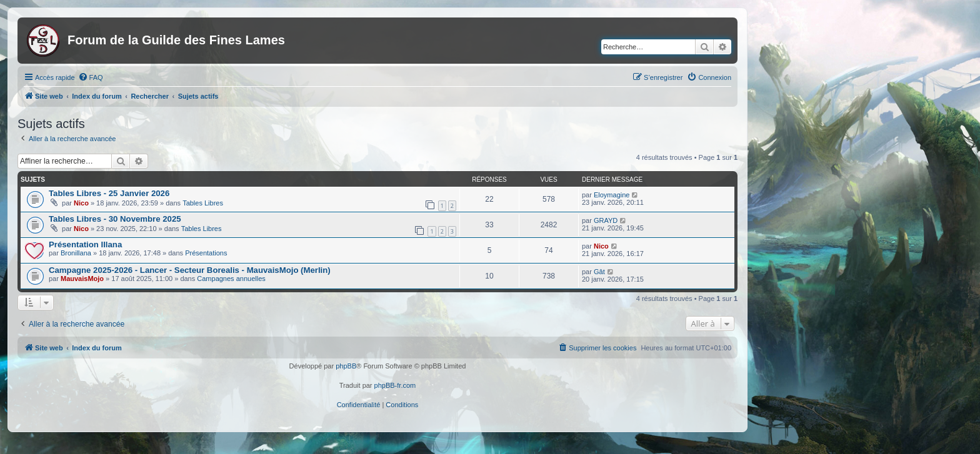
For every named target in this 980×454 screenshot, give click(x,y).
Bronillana (76, 253)
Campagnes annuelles (231, 279)
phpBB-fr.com (395, 385)
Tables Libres (203, 203)
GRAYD (606, 220)
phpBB (346, 366)
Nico (81, 203)
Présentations (206, 253)
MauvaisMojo (82, 279)
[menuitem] (91, 77)
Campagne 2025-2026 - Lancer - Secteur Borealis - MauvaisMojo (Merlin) (190, 270)
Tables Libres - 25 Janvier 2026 (109, 193)
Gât (599, 272)
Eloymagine (612, 195)
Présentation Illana (85, 244)
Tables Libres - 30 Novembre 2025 (115, 219)
